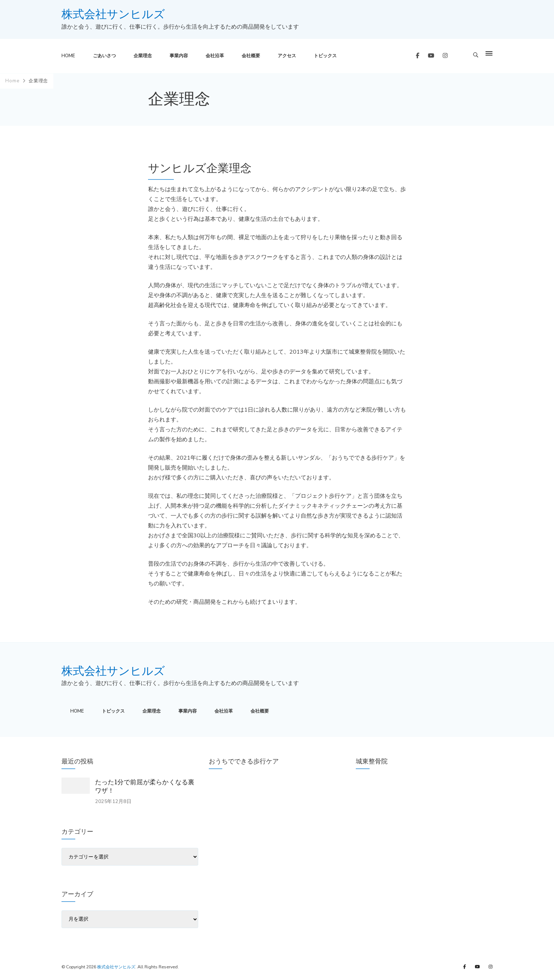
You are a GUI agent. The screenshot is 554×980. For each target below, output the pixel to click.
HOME (68, 56)
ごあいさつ (104, 56)
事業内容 (179, 56)
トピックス (325, 56)
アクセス (287, 56)
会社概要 (251, 56)
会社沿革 (215, 56)
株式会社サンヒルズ (113, 14)
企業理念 (143, 56)
